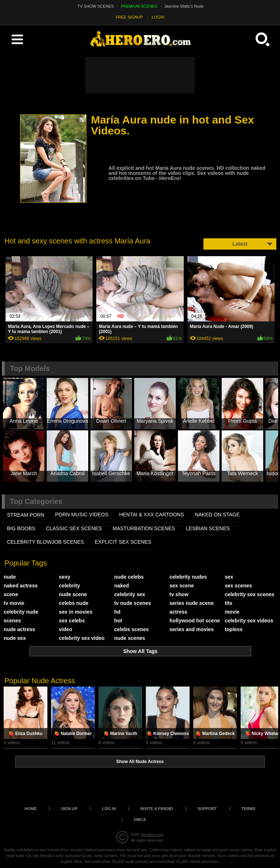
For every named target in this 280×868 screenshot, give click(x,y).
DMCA (140, 820)
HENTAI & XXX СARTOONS (152, 515)
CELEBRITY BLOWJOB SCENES (45, 542)
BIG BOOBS (21, 528)
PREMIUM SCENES (139, 6)
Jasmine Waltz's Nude (184, 6)
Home (31, 809)
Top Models (30, 368)
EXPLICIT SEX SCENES (123, 542)
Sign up (69, 809)
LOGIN (158, 17)
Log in (109, 809)
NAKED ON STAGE (217, 515)
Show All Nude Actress (140, 762)
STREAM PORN (26, 515)
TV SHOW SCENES (96, 6)
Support (207, 809)
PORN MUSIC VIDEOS (82, 515)
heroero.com (152, 834)
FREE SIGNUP (130, 17)
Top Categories (36, 501)
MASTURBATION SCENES (144, 528)
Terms (248, 809)
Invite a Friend (157, 809)
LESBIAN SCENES (208, 528)
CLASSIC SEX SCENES (74, 528)
